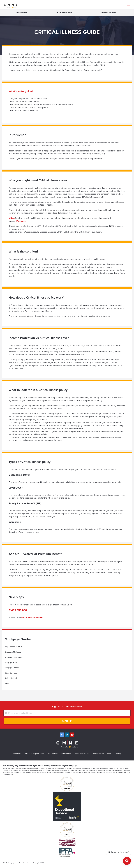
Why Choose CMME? (13, 647)
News (7, 683)
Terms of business (82, 754)
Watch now (21, 221)
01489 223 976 (21, 12)
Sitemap (118, 754)
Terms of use (66, 754)
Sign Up (67, 721)
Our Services (52, 754)
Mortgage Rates (11, 662)
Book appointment (65, 12)
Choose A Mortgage (13, 652)
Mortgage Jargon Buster (34, 754)
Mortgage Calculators (13, 657)
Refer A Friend (11, 678)
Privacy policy (98, 754)
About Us (17, 754)
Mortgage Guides (12, 668)
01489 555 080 (18, 610)
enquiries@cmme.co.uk (33, 617)
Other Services (11, 673)
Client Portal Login (108, 12)
